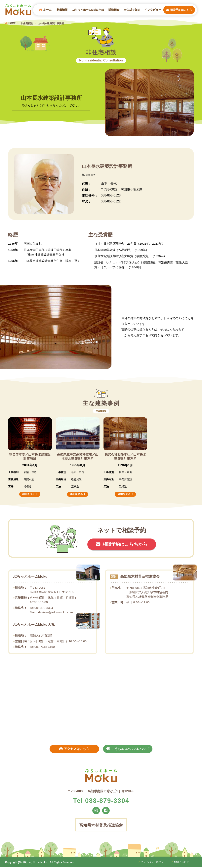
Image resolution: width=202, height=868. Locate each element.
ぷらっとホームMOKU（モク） (19, 10)
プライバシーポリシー (152, 863)
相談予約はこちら (179, 10)
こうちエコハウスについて (129, 748)
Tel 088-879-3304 (101, 801)
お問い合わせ (180, 863)
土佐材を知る (132, 10)
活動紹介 (114, 10)
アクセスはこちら (74, 748)
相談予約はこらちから (125, 544)
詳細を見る (29, 494)
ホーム (45, 10)
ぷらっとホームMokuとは (88, 10)
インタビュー (153, 10)
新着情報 (62, 10)
